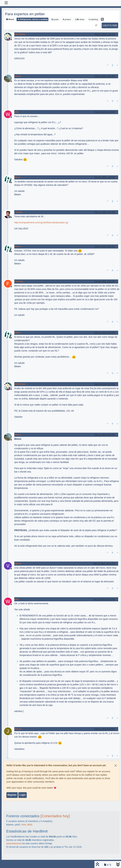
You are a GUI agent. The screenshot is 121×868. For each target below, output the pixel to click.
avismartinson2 (14, 843)
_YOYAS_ (19, 212)
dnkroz (18, 76)
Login (22, 795)
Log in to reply (110, 25)
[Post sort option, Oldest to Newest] (96, 25)
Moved (10, 19)
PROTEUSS (20, 34)
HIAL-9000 (27, 825)
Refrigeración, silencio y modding (33, 19)
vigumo (18, 563)
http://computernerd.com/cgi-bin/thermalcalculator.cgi (41, 222)
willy (16, 112)
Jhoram (18, 729)
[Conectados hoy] (55, 816)
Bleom (17, 177)
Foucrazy (19, 281)
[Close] (116, 766)
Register (12, 795)
